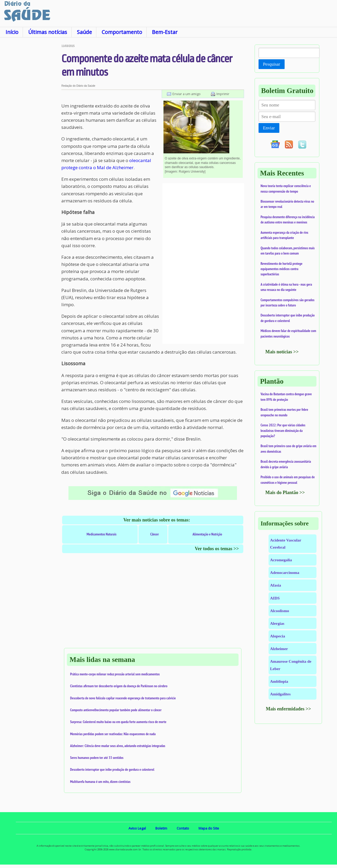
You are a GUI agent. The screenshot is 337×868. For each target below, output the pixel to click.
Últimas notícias (48, 32)
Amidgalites (280, 694)
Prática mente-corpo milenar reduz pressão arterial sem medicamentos (115, 674)
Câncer (155, 534)
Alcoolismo (280, 611)
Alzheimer (279, 649)
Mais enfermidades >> (289, 709)
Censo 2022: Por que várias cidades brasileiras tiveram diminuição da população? (283, 430)
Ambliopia (279, 681)
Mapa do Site (209, 828)
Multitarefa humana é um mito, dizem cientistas (100, 782)
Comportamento (122, 32)
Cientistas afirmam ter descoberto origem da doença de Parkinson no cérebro (119, 686)
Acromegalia (281, 560)
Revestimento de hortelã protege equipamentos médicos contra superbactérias (282, 269)
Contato (183, 828)
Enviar (269, 128)
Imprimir (223, 94)
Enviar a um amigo (187, 94)
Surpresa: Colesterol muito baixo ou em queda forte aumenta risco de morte (118, 722)
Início (12, 32)
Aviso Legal (137, 828)
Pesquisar (272, 64)
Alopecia (278, 636)
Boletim (161, 828)
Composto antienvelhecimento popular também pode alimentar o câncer (116, 710)
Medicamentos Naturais (101, 534)
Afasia (276, 585)
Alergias (277, 623)
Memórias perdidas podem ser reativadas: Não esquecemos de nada (113, 734)
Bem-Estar (165, 32)
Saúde (84, 32)
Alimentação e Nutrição (207, 534)
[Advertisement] (31, 124)
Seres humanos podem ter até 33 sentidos (97, 758)
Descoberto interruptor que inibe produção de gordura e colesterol (112, 769)
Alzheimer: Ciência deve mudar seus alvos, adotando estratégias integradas (118, 746)
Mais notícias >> (282, 352)
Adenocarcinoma (285, 572)
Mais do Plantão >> (285, 492)
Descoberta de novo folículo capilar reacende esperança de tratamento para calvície (123, 698)
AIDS (275, 598)
